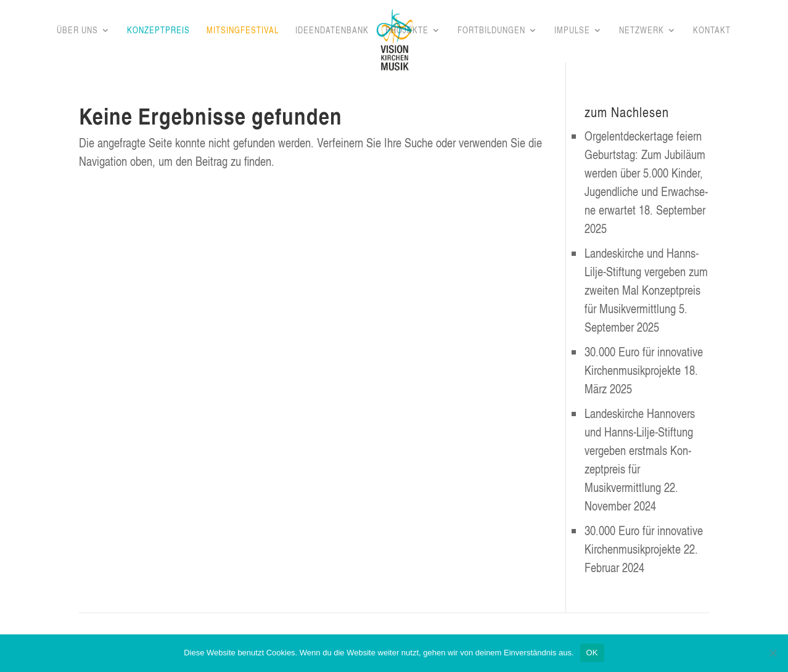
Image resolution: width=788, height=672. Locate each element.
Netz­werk (642, 31)
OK (592, 653)
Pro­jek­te (407, 31)
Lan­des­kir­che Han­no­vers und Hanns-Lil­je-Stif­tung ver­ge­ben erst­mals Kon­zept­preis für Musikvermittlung (640, 450)
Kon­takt (712, 31)
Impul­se (572, 31)
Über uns (77, 31)
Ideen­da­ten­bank (332, 31)
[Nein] (773, 653)
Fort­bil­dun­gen (491, 31)
